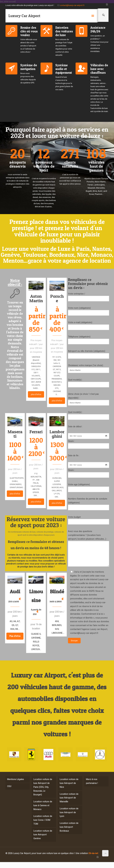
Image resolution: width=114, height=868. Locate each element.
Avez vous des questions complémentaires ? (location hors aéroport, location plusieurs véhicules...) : (89, 549)
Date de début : (75, 427)
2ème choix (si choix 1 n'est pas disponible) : (89, 399)
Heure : (89, 445)
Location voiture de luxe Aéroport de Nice (69, 783)
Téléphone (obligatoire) (89, 340)
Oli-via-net (93, 853)
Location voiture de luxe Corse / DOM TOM (43, 820)
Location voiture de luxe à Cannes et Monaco (43, 805)
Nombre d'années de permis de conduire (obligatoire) (89, 505)
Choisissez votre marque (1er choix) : (89, 369)
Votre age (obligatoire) (89, 489)
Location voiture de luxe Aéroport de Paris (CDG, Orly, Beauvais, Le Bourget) (43, 787)
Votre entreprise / (89, 297)
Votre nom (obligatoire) (89, 311)
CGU (9, 786)
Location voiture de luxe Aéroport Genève (43, 835)
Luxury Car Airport (24, 16)
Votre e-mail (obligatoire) (89, 326)
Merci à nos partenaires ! (92, 781)
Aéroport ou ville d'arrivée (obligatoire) (89, 354)
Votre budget (89, 521)
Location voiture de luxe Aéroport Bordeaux (69, 827)
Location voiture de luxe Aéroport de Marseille (69, 798)
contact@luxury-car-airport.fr (72, 5)
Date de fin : (74, 456)
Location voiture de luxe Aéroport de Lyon (69, 812)
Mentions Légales (16, 779)
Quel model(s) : (89, 383)
